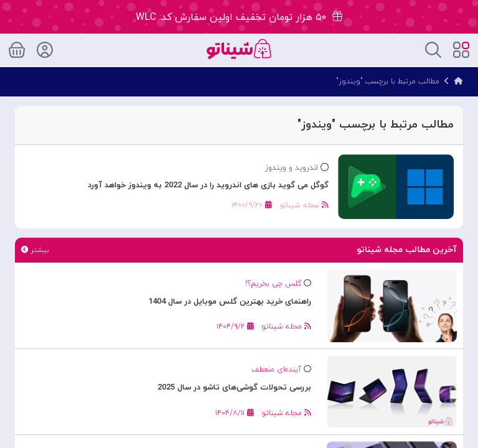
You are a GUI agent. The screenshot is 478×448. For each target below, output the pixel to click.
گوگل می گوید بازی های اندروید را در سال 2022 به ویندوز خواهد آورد (208, 185)
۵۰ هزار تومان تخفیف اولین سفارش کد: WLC (239, 17)
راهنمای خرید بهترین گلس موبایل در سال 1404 (230, 302)
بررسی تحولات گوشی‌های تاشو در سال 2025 (234, 388)
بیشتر (35, 250)
